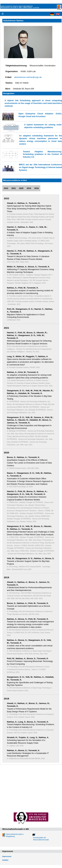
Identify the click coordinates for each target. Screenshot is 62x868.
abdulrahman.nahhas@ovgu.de (28, 77)
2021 (14, 188)
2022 (6, 188)
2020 (21, 188)
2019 (29, 188)
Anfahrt (5, 860)
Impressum (7, 856)
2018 (36, 188)
